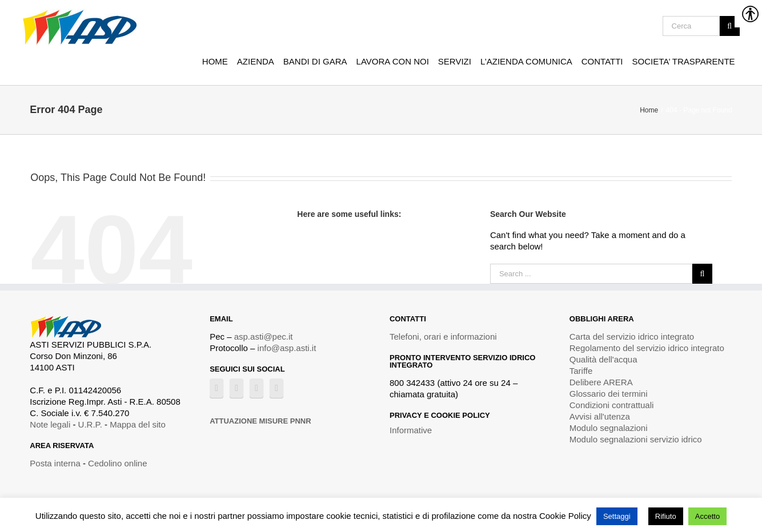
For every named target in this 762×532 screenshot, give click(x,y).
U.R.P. (90, 424)
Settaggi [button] (617, 516)
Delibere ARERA (601, 382)
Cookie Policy (565, 516)
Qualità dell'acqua (603, 359)
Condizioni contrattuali (612, 405)
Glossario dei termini (609, 394)
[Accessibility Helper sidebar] (748, 14)
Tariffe (581, 371)
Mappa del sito (138, 424)
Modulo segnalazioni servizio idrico (636, 439)
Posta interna (55, 463)
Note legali (50, 424)
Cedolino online (117, 463)
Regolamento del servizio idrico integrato (647, 348)
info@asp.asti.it (287, 348)
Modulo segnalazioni (609, 428)
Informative (411, 430)
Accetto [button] (707, 516)
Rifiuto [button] (666, 516)
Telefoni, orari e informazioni (443, 336)
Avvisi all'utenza (600, 416)
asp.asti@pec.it (264, 336)
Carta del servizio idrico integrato (632, 336)
